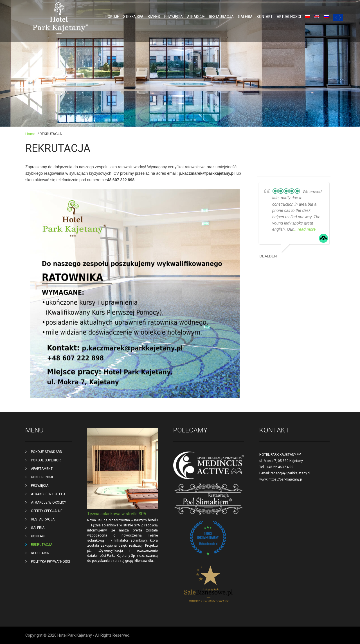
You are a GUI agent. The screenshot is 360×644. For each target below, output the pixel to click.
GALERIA (245, 17)
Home (30, 134)
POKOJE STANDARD (47, 452)
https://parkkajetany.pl (286, 479)
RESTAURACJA (221, 17)
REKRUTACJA (42, 545)
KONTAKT (265, 17)
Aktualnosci (289, 17)
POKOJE (112, 17)
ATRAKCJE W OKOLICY (49, 502)
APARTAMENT (42, 469)
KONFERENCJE (42, 477)
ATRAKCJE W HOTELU (48, 494)
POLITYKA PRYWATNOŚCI (50, 562)
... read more (304, 229)
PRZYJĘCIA (174, 17)
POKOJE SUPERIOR (46, 460)
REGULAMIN (40, 553)
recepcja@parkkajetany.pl (290, 473)
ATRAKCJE (196, 17)
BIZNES (154, 17)
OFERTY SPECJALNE (47, 511)
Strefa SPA (133, 17)
